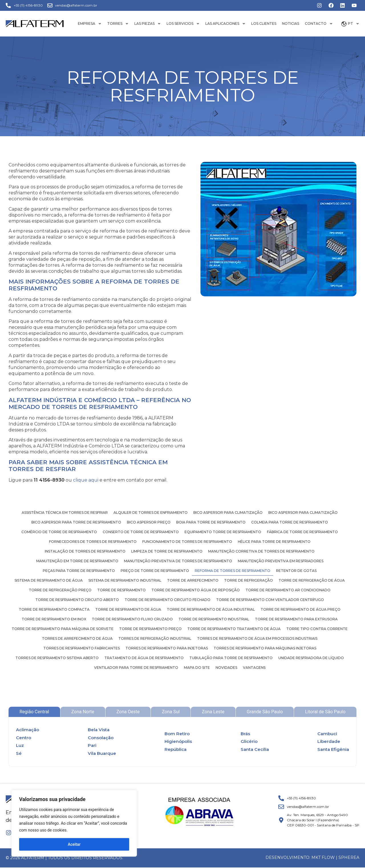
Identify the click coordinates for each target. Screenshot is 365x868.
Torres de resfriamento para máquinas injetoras (265, 648)
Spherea (349, 857)
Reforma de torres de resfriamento (233, 571)
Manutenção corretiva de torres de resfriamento (261, 551)
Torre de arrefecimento (193, 580)
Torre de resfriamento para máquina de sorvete (63, 629)
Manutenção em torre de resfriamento (77, 561)
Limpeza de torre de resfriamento (167, 551)
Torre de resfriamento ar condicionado (288, 590)
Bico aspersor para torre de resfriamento (76, 522)
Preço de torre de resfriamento (155, 571)
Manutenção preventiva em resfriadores (281, 561)
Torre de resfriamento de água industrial (211, 609)
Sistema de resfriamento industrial (125, 580)
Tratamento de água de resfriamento (144, 658)
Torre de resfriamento (121, 590)
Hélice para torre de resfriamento (274, 542)
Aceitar (74, 844)
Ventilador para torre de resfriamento (136, 668)
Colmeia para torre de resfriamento (290, 522)
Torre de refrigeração (249, 580)
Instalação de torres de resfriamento (85, 551)
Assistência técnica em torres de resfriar (65, 513)
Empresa (90, 24)
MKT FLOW (323, 857)
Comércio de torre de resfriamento (59, 532)
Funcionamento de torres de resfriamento (187, 542)
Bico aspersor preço (149, 522)
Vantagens (254, 668)
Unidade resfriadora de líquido (311, 658)
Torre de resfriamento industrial (214, 619)
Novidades (226, 668)
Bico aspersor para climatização (228, 513)
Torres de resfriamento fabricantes (82, 648)
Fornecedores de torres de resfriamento (93, 542)
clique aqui (86, 480)
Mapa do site (197, 668)
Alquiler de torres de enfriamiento (151, 513)
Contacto (319, 24)
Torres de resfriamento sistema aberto (57, 658)
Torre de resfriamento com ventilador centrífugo (270, 600)
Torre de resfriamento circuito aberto (77, 600)
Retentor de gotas (296, 571)
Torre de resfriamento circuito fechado (168, 600)
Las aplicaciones (225, 24)
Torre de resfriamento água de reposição (196, 590)
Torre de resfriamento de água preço (301, 609)
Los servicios (183, 24)
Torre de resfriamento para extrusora (296, 619)
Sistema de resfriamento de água (49, 580)
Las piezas (148, 24)
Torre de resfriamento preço (150, 629)
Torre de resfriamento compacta (54, 609)
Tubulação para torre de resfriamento (231, 658)
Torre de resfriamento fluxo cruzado (132, 619)
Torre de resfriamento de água (128, 609)
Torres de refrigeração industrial (155, 638)
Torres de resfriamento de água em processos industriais (257, 638)
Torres (118, 24)
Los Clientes (264, 24)
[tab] (34, 712)
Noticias (291, 24)
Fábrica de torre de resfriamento (302, 532)
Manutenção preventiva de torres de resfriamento (178, 561)
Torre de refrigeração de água (312, 580)
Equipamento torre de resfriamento (223, 532)
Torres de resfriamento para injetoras (167, 648)
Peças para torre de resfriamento (79, 571)
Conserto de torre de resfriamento (141, 532)
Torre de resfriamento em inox (54, 619)
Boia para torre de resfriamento (211, 522)
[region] (74, 823)
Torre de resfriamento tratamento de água (234, 629)
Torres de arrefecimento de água (77, 638)
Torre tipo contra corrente (317, 629)
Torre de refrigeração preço (60, 590)
